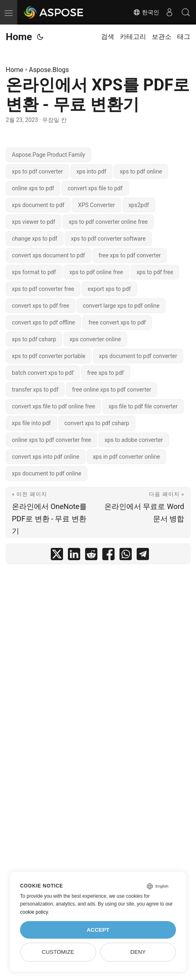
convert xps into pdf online (46, 457)
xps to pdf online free (96, 272)
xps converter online (95, 339)
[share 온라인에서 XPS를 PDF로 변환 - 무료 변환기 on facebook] (108, 556)
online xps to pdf (33, 188)
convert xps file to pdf (95, 188)
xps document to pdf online (47, 473)
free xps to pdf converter (130, 255)
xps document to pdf (38, 205)
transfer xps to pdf (35, 390)
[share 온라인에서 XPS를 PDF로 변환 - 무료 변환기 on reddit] (91, 556)
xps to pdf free (155, 272)
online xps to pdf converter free (51, 440)
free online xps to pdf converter (112, 390)
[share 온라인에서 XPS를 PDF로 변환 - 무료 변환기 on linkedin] (74, 556)
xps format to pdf (34, 272)
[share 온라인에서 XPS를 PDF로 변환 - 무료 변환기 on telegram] (143, 556)
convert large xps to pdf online (121, 306)
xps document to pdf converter (138, 356)
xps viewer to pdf (34, 222)
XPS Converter (96, 205)
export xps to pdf (109, 289)
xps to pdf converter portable (49, 356)
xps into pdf (91, 171)
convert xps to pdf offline (43, 322)
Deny (138, 952)
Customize (58, 952)
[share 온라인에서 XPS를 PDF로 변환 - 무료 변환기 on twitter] (57, 556)
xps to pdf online (141, 171)
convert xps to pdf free (41, 306)
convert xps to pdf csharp (97, 423)
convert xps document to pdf (48, 255)
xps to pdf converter (37, 171)
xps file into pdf (31, 423)
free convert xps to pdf (117, 322)
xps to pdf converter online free (108, 222)
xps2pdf (139, 205)
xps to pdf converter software (108, 239)
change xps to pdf (35, 239)
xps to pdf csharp (34, 339)
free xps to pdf (106, 373)
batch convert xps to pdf (43, 373)
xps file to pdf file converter (143, 406)
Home (19, 37)
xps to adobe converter (134, 440)
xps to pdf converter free (43, 289)
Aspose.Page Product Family (48, 155)
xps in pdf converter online (126, 457)
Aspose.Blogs (49, 70)
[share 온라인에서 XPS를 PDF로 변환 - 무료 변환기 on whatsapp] (126, 556)
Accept (98, 930)
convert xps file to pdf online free (53, 406)
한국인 (146, 12)
